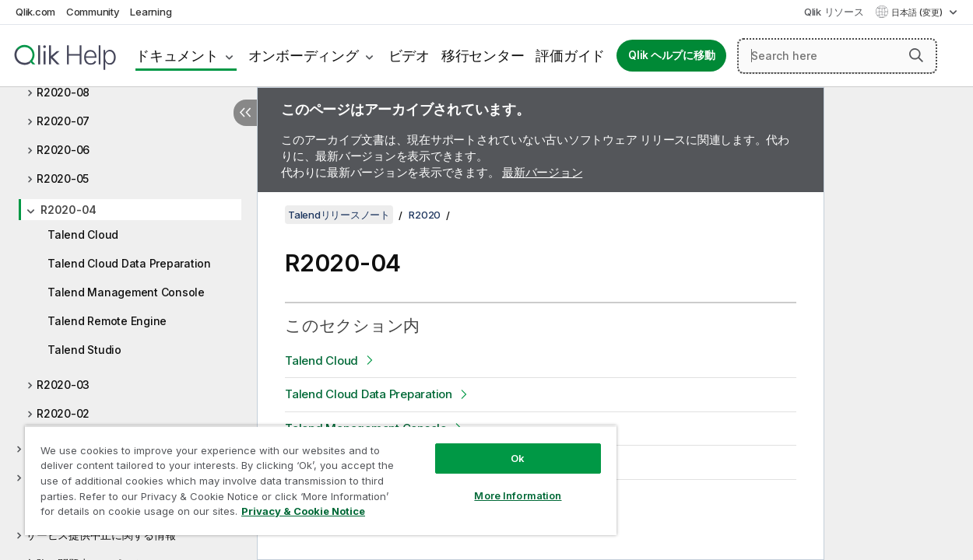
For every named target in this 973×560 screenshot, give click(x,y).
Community (93, 12)
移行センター (483, 56)
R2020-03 (63, 385)
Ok (495, 446)
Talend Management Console (126, 292)
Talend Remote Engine (107, 321)
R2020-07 (63, 121)
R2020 (425, 215)
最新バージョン (542, 172)
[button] (916, 55)
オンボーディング (304, 56)
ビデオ (409, 56)
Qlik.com (35, 12)
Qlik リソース (834, 12)
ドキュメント (177, 56)
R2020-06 (63, 150)
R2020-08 (63, 92)
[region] (307, 474)
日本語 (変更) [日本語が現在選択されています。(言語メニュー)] (918, 12)
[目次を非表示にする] (245, 113)
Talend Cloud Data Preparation (129, 263)
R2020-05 (63, 178)
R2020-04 (68, 210)
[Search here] (837, 56)
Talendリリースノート (339, 215)
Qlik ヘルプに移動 (671, 55)
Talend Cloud (83, 234)
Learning (151, 12)
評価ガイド (570, 56)
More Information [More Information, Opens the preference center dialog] (495, 484)
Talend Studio (84, 350)
